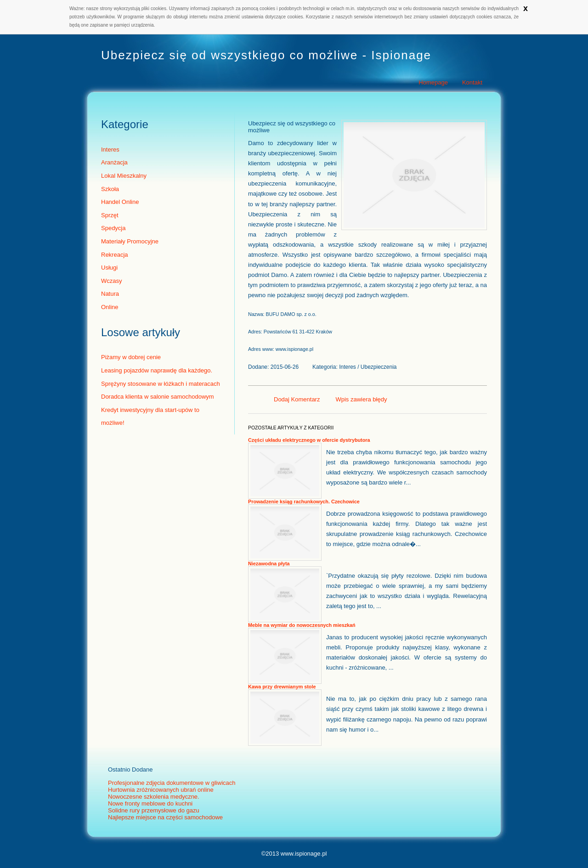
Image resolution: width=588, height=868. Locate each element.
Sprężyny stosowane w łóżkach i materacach (161, 384)
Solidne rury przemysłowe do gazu (154, 810)
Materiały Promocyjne (130, 241)
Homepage (433, 82)
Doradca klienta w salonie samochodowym (158, 397)
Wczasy (112, 281)
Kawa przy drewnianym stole (282, 687)
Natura (110, 294)
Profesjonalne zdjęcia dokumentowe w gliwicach (172, 783)
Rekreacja (115, 255)
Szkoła (110, 189)
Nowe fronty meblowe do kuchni (150, 803)
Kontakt (472, 82)
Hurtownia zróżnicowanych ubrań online (161, 790)
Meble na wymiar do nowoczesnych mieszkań (302, 625)
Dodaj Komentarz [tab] (297, 399)
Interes (110, 149)
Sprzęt (110, 215)
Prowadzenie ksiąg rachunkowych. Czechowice (304, 502)
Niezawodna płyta (269, 564)
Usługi (109, 268)
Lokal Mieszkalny (124, 176)
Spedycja (113, 228)
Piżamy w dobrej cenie (131, 357)
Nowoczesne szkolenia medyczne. (154, 797)
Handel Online (120, 202)
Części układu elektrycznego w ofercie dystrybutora (309, 440)
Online (110, 307)
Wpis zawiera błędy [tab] (361, 399)
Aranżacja (114, 162)
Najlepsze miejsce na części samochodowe (165, 817)
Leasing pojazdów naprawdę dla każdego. (157, 370)
